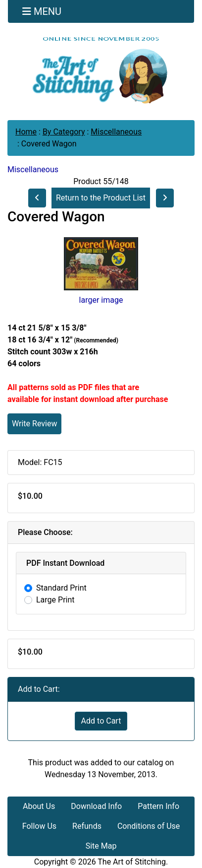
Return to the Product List (101, 198)
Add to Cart (101, 721)
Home (26, 132)
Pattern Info (158, 806)
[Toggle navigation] (42, 11)
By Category (64, 132)
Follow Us (39, 826)
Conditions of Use (149, 826)
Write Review (34, 424)
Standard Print (61, 588)
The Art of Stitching (132, 862)
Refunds (87, 826)
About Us (39, 806)
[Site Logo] (101, 70)
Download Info (96, 806)
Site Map (101, 846)
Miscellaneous (116, 132)
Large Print (55, 600)
